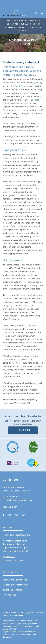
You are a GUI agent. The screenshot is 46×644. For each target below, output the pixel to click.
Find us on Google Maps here (16, 535)
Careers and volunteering (15, 580)
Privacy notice (10, 595)
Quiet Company (22, 86)
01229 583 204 (12, 497)
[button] (42, 13)
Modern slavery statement (16, 585)
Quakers (37, 83)
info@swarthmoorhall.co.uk (19, 500)
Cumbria (7, 103)
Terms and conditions (13, 590)
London (36, 100)
